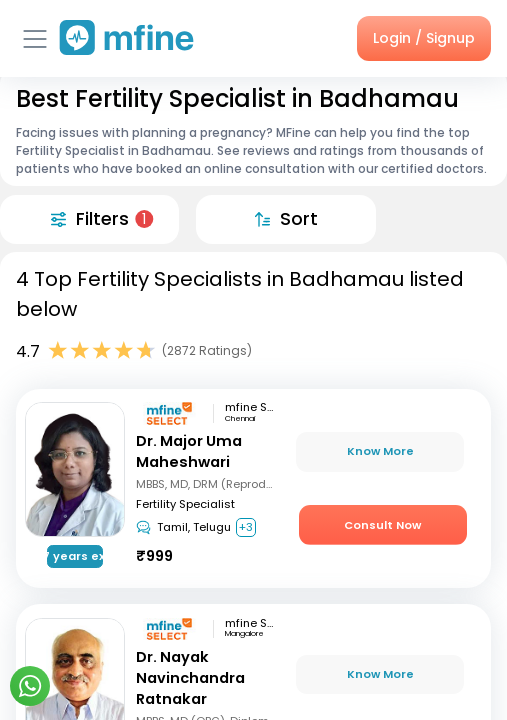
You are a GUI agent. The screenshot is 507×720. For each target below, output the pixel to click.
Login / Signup (424, 38)
